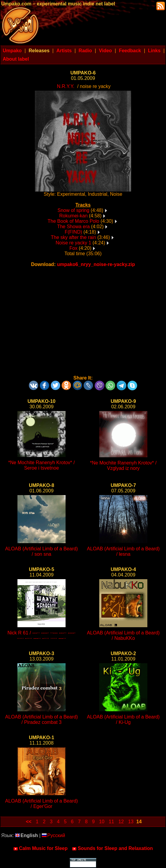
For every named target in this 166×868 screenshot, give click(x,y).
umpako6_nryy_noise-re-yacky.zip (96, 264)
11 (112, 822)
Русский (53, 835)
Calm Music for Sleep (40, 848)
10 (102, 822)
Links (154, 51)
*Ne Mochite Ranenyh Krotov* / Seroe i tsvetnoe (41, 465)
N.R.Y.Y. (66, 86)
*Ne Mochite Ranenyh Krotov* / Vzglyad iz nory (123, 466)
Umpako (12, 51)
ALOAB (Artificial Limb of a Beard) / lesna (123, 551)
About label (16, 59)
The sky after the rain (73, 237)
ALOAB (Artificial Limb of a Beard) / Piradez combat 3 (41, 720)
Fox (74, 248)
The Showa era (74, 227)
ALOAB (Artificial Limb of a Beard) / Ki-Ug (123, 720)
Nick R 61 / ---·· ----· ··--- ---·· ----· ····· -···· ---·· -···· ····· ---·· (42, 635)
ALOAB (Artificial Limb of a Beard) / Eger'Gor (41, 804)
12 (121, 822)
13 (131, 822)
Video (105, 51)
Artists (64, 51)
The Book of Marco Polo (73, 221)
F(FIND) (73, 232)
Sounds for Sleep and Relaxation (112, 848)
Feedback (130, 51)
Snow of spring (73, 210)
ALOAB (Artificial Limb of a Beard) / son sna (41, 551)
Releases (39, 51)
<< (29, 822)
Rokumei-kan (73, 216)
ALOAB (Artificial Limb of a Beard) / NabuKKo (123, 635)
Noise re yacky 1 (73, 243)
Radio (85, 51)
